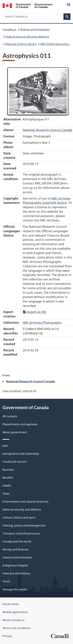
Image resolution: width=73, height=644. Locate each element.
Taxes (6, 494)
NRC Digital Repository (55, 44)
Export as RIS (35, 312)
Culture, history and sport (19, 517)
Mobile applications (15, 612)
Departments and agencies (20, 424)
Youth (6, 581)
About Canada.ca (13, 620)
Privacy (7, 636)
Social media (11, 604)
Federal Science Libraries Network (27, 37)
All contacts (10, 416)
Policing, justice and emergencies (24, 525)
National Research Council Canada (47, 130)
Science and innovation (35, 29)
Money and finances (16, 549)
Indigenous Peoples (15, 565)
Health (7, 486)
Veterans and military (16, 573)
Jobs (5, 446)
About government (15, 432)
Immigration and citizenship (21, 454)
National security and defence (22, 509)
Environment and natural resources (26, 502)
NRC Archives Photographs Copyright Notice (47, 201)
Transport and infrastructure (21, 533)
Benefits (8, 478)
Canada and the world (17, 541)
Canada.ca (10, 29)
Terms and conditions (17, 628)
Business (8, 470)
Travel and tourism (15, 462)
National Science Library (21, 44)
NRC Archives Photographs (42, 323)
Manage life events (15, 589)
